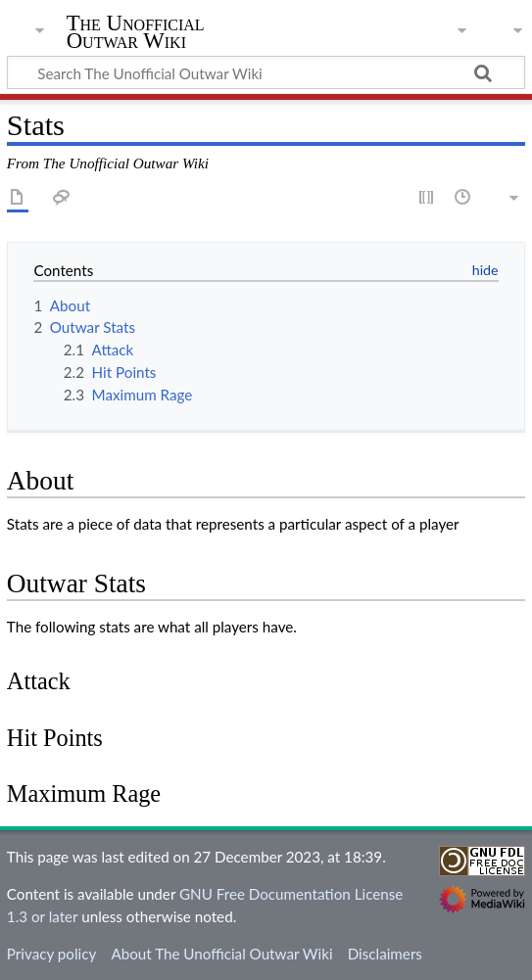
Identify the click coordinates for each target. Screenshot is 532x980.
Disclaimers (385, 954)
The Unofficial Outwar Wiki (136, 34)
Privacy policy (51, 954)
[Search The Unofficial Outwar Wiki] (266, 72)
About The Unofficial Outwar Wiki (221, 954)
